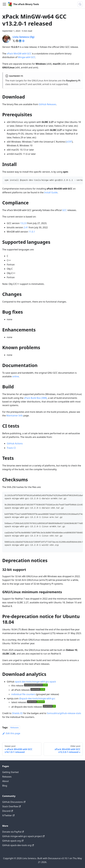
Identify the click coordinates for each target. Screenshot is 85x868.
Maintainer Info (15, 416)
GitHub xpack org (13, 841)
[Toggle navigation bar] (4, 4)
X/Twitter (8, 815)
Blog (5, 786)
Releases (14, 728)
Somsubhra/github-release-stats (64, 713)
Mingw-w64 (24, 57)
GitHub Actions (15, 443)
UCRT (69, 142)
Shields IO (17, 713)
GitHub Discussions (14, 802)
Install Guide (51, 192)
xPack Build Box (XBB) (35, 398)
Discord (8, 811)
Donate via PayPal (13, 832)
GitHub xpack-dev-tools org (18, 845)
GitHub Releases (47, 104)
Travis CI (11, 448)
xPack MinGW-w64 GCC (19, 54)
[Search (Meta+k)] (80, 4)
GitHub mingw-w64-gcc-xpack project (23, 836)
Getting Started (10, 772)
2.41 (26, 227)
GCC (33, 57)
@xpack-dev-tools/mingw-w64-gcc (37, 698)
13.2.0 (23, 223)
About (5, 781)
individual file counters (23, 694)
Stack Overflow (11, 806)
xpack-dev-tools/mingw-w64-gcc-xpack (35, 682)
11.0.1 (32, 232)
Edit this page (11, 733)
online (15, 376)
